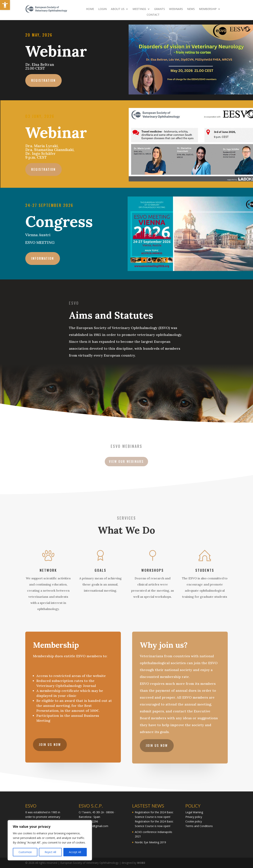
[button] (5, 5)
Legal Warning (194, 812)
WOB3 (141, 863)
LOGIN (102, 9)
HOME (90, 9)
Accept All (75, 852)
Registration (46, 80)
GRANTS (160, 9)
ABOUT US (118, 9)
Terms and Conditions (199, 826)
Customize (25, 852)
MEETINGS (139, 9)
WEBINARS (176, 9)
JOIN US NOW (51, 742)
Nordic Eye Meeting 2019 (150, 842)
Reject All (50, 852)
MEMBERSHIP (208, 9)
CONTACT (153, 15)
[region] (50, 840)
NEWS (191, 9)
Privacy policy (194, 817)
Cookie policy (194, 821)
